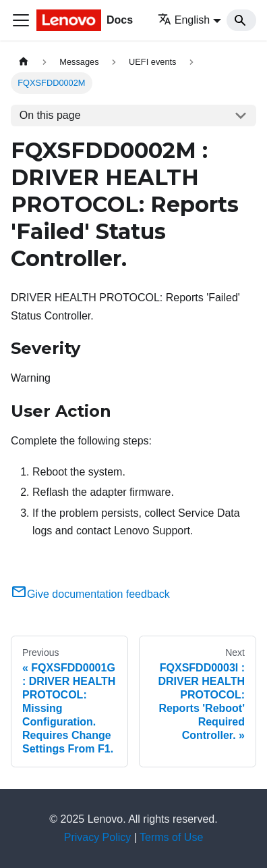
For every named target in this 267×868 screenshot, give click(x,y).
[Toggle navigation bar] (21, 20)
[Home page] (24, 62)
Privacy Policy (98, 837)
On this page (50, 115)
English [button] (184, 20)
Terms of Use (171, 837)
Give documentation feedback (90, 594)
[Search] (241, 20)
